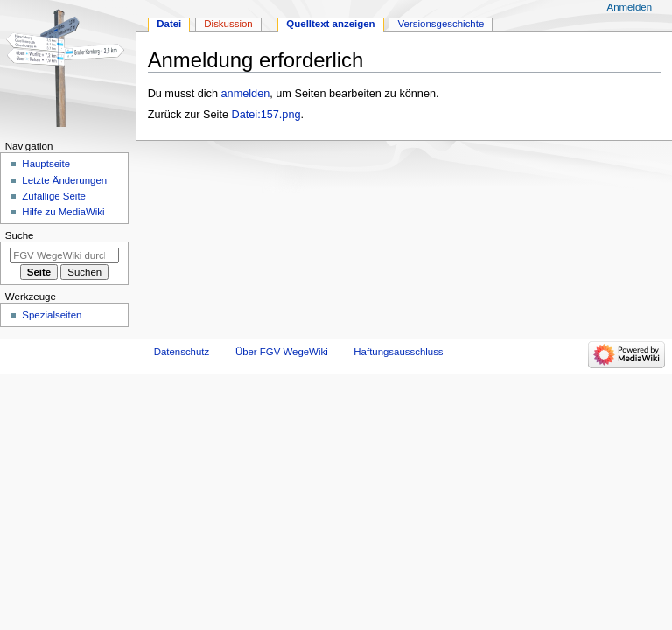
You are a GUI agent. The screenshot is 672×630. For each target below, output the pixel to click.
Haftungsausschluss (398, 352)
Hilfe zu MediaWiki (63, 212)
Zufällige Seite (54, 196)
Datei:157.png (266, 115)
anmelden (246, 94)
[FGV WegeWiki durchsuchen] (64, 255)
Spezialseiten (52, 315)
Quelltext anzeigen (330, 24)
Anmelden (630, 7)
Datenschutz (182, 352)
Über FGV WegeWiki (282, 352)
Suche (20, 235)
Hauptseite (46, 164)
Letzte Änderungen (64, 180)
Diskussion (228, 24)
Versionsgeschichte (441, 24)
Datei (169, 24)
